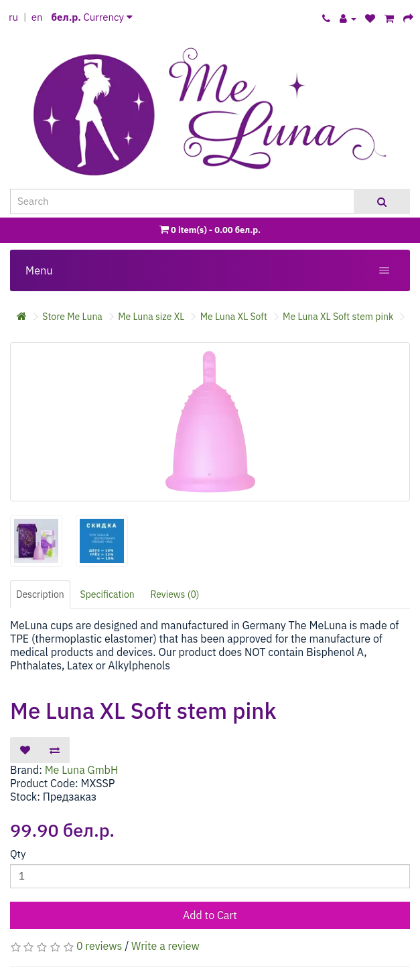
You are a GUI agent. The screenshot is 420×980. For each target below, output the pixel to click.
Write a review (165, 946)
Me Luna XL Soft (234, 317)
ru (13, 17)
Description (40, 594)
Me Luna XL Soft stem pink (338, 317)
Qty (18, 854)
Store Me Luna (72, 317)
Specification (108, 594)
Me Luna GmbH (82, 770)
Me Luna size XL (151, 317)
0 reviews (99, 946)
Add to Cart (210, 915)
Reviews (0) (175, 594)
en (37, 17)
